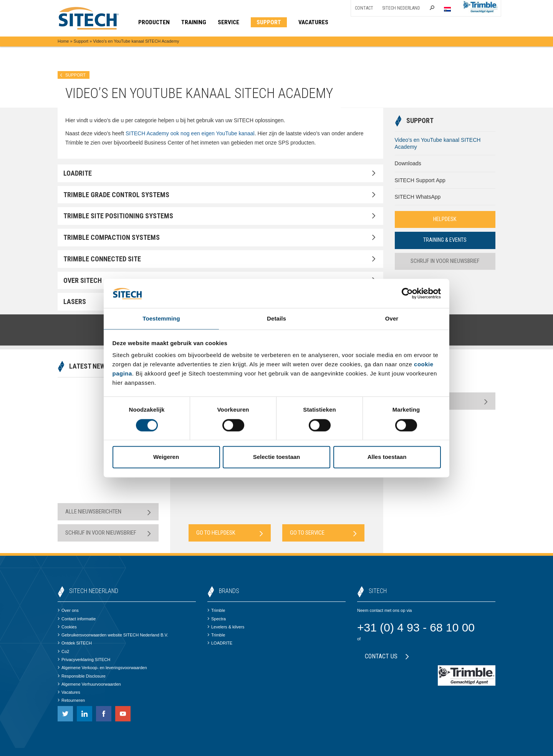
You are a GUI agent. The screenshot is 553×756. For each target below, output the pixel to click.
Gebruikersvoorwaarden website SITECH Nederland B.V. (113, 635)
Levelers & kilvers (226, 627)
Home (63, 41)
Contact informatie (77, 619)
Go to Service (323, 533)
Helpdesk (445, 219)
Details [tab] (276, 318)
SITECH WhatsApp (418, 197)
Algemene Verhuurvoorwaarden (89, 684)
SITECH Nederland (401, 8)
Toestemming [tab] (161, 318)
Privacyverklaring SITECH (84, 660)
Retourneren (71, 700)
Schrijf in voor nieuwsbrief (445, 262)
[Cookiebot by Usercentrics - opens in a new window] (407, 293)
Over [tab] (392, 318)
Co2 (63, 651)
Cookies (67, 627)
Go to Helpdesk (230, 533)
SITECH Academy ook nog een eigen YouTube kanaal (190, 133)
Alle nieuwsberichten (108, 512)
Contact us (387, 656)
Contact (364, 8)
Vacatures (69, 692)
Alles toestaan (387, 458)
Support (81, 41)
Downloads (408, 163)
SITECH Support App (420, 180)
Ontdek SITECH (75, 643)
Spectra (217, 619)
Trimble (216, 610)
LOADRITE (220, 643)
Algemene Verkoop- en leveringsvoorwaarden (102, 668)
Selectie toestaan (277, 458)
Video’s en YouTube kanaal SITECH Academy (438, 143)
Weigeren (166, 458)
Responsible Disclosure (82, 676)
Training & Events (445, 241)
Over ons (68, 610)
